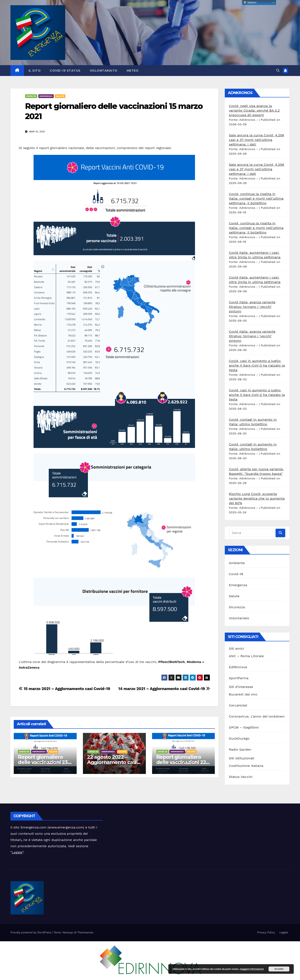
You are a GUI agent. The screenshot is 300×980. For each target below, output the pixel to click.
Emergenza (46, 96)
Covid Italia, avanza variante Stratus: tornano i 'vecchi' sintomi (252, 307)
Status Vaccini (241, 777)
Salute (60, 96)
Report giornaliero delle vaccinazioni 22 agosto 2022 (181, 762)
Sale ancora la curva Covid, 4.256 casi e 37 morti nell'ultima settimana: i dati (257, 140)
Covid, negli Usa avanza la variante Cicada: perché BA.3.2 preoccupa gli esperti (254, 110)
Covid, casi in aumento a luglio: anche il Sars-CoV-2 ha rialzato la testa (257, 365)
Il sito (35, 71)
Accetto (279, 969)
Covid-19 (31, 96)
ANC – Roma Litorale (246, 656)
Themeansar (85, 932)
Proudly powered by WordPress (31, 932)
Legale (17, 852)
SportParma (239, 678)
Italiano (250, 2)
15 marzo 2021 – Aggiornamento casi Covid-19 (64, 689)
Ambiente (237, 563)
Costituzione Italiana (246, 766)
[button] (278, 70)
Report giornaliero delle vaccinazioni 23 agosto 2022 (43, 762)
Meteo (133, 71)
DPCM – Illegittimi (244, 727)
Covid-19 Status (65, 71)
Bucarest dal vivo (243, 694)
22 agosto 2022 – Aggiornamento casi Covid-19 (112, 762)
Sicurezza (237, 607)
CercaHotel (238, 705)
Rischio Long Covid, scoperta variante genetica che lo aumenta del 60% (257, 498)
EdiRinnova (238, 667)
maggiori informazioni (252, 969)
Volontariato (104, 71)
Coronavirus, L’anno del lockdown (257, 716)
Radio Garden (240, 749)
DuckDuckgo (239, 738)
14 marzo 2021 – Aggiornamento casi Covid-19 (164, 689)
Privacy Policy (266, 932)
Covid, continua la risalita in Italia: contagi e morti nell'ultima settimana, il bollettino (256, 198)
